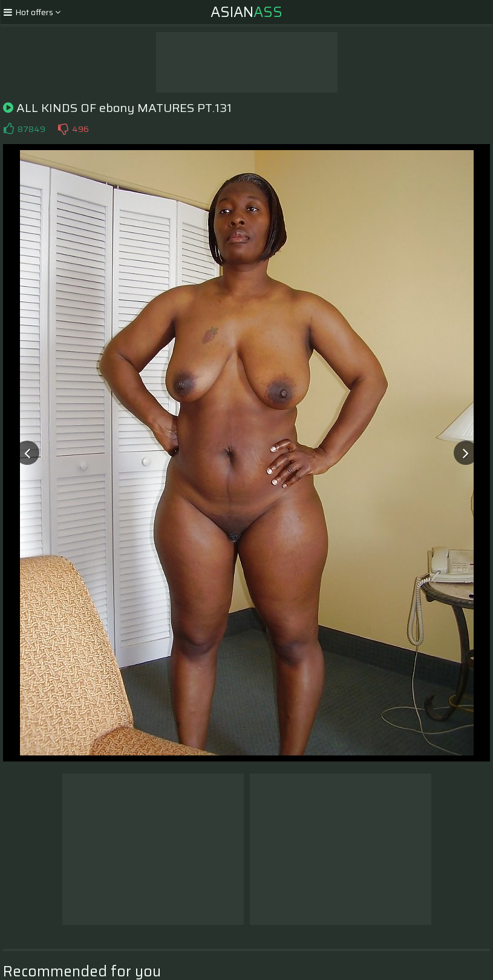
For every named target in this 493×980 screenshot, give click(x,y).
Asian (246, 12)
